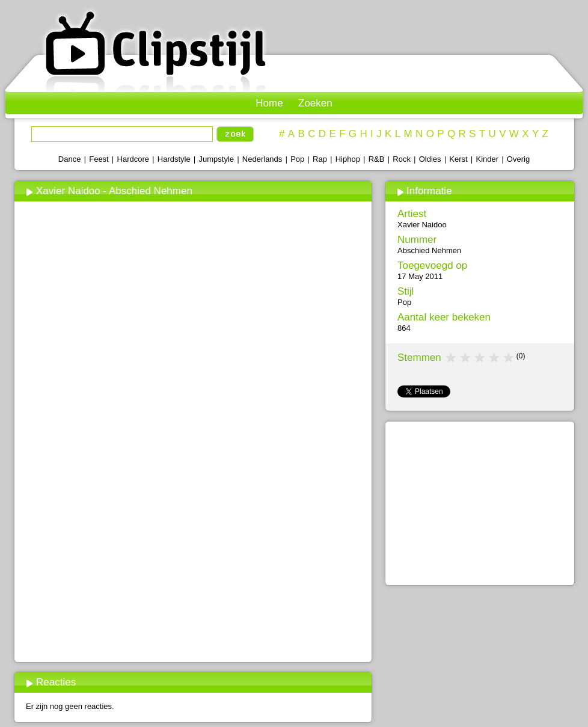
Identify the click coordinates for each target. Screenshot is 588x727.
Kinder (487, 159)
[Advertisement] (193, 569)
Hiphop (348, 159)
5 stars (509, 358)
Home (269, 103)
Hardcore (133, 159)
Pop (297, 159)
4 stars (495, 358)
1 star (452, 358)
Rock (402, 159)
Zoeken (315, 103)
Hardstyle (174, 159)
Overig (518, 159)
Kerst (458, 159)
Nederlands (262, 159)
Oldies (430, 159)
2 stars (466, 358)
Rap (320, 159)
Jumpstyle (217, 159)
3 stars (480, 358)
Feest (99, 159)
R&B (377, 159)
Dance (70, 159)
